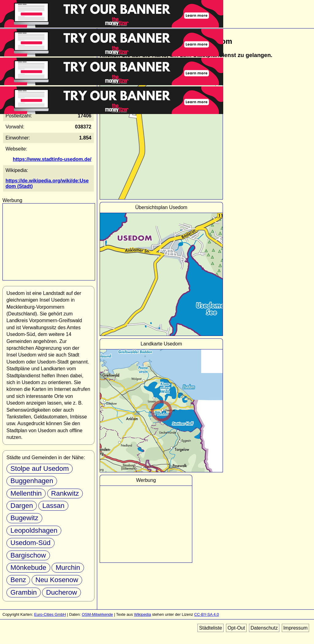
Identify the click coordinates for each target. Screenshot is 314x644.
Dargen (22, 506)
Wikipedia (142, 614)
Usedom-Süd (31, 543)
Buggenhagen (32, 481)
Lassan (53, 506)
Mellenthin (26, 493)
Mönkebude (28, 568)
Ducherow (61, 592)
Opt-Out (236, 628)
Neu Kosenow (57, 580)
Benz (18, 580)
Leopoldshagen (34, 530)
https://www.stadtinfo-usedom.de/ (52, 159)
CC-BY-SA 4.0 (207, 614)
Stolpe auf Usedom (40, 469)
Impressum (295, 628)
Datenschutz (264, 628)
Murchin (68, 568)
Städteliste (211, 628)
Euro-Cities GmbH (50, 614)
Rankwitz (65, 493)
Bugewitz (24, 518)
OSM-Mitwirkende (98, 614)
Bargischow (28, 555)
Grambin (24, 592)
